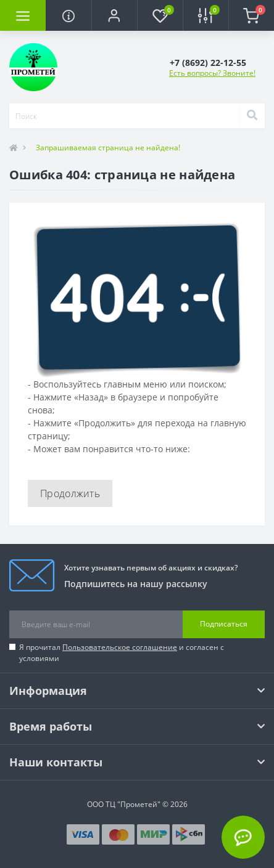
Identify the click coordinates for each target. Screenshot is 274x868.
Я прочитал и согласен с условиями (122, 653)
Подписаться (224, 624)
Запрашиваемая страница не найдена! (108, 148)
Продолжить (70, 493)
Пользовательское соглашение (120, 647)
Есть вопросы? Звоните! (212, 73)
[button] (114, 15)
